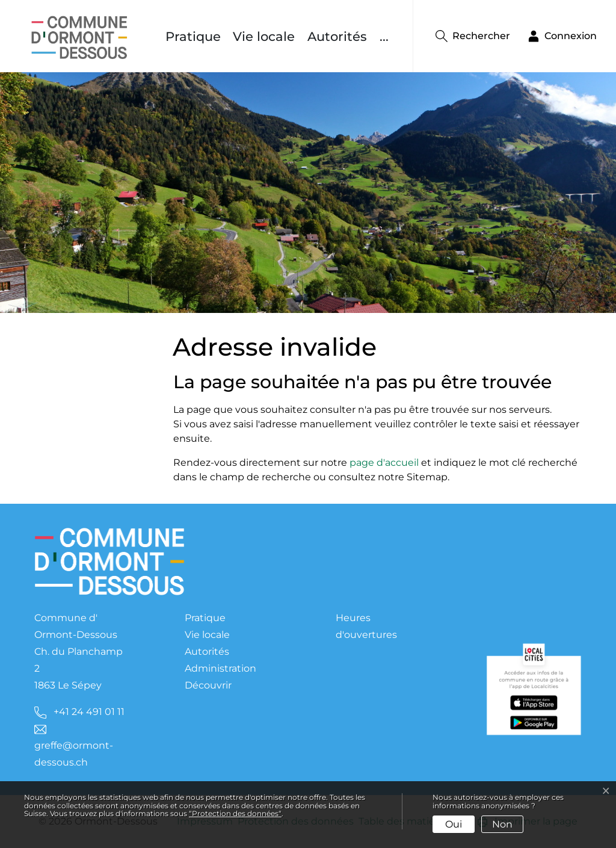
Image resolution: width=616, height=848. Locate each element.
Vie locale (264, 36)
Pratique (193, 36)
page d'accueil (384, 463)
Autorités (337, 36)
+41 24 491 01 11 (89, 712)
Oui (454, 824)
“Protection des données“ (235, 813)
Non (502, 824)
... (384, 36)
